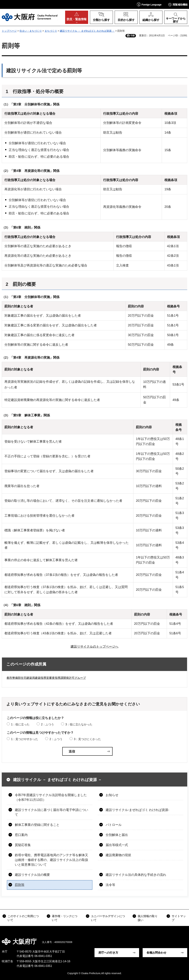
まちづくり (51, 31)
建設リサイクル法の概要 (32, 875)
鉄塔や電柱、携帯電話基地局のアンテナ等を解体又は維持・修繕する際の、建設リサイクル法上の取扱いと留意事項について (51, 860)
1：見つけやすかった (25, 739)
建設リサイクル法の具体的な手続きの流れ (136, 875)
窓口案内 (21, 835)
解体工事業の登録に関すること (37, 825)
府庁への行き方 (108, 953)
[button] (149, 4)
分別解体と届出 (117, 835)
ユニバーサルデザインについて (108, 918)
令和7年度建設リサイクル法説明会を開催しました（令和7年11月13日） (51, 797)
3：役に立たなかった (79, 724)
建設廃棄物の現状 (118, 855)
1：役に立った (20, 724)
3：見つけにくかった (87, 739)
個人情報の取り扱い (148, 918)
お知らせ (112, 795)
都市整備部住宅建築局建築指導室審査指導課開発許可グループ (46, 678)
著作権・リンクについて (65, 918)
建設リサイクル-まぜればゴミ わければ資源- (137, 810)
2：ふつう (48, 724)
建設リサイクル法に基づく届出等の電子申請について (51, 812)
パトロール (114, 825)
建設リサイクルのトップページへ (94, 647)
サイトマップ (179, 918)
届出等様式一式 (117, 845)
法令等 (110, 885)
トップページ (9, 31)
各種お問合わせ (156, 953)
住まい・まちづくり (31, 31)
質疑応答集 (23, 845)
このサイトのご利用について (23, 918)
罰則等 (20, 885)
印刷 (133, 36)
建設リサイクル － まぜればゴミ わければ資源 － (87, 31)
